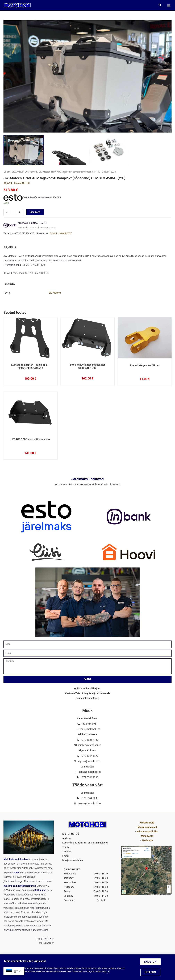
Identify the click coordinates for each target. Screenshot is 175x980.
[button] (160, 5)
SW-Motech (55, 293)
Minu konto (147, 836)
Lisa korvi (35, 213)
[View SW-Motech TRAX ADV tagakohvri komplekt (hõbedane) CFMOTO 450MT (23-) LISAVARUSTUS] (66, 150)
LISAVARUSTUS (20, 172)
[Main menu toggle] (168, 5)
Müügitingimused (147, 827)
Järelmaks (147, 840)
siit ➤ (107, 971)
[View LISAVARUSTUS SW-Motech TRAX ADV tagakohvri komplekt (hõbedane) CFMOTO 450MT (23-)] (109, 150)
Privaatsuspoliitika (147, 831)
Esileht (7, 172)
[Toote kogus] (13, 213)
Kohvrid (33, 172)
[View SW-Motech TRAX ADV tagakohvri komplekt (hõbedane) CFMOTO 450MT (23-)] (24, 150)
